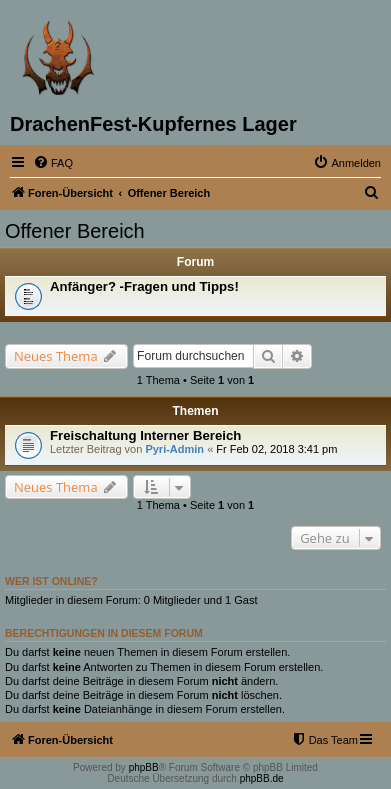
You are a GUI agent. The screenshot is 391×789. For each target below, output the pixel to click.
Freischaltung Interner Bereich (145, 435)
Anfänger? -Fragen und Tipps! (144, 286)
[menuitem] (53, 163)
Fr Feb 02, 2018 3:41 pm (276, 449)
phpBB (144, 767)
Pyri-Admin (174, 449)
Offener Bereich (75, 231)
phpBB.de (262, 778)
